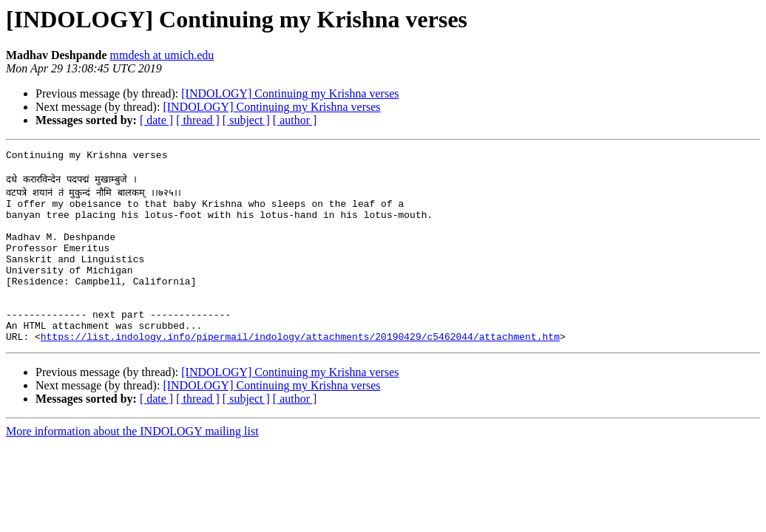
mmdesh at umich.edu (162, 55)
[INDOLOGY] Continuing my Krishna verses (290, 93)
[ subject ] (246, 120)
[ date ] (156, 120)
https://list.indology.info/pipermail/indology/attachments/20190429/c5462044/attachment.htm (300, 369)
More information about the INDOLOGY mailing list (132, 464)
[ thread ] (198, 120)
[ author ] (295, 120)
